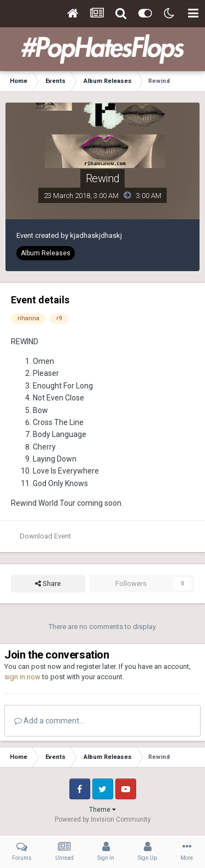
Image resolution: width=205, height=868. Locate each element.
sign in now (22, 677)
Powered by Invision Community (103, 819)
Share (48, 584)
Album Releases (46, 253)
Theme (102, 810)
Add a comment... (49, 721)
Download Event (45, 536)
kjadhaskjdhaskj (96, 235)
